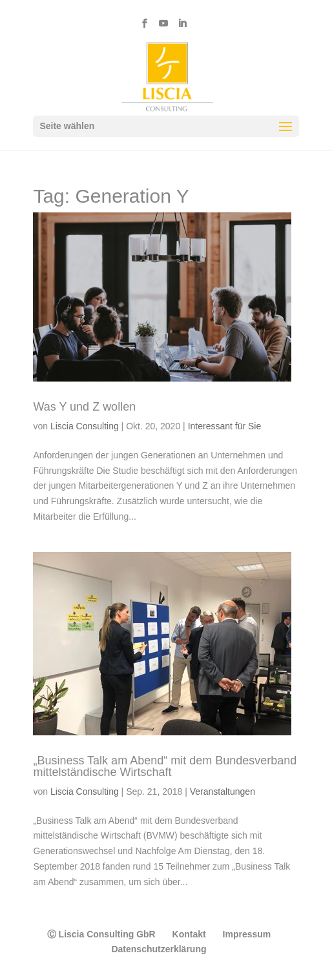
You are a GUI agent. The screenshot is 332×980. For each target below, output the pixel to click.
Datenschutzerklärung (159, 949)
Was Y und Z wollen (84, 407)
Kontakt (189, 934)
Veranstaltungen (223, 791)
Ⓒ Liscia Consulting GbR (101, 934)
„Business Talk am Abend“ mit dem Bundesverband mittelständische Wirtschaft (165, 766)
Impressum (247, 934)
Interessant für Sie (225, 426)
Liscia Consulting (85, 426)
